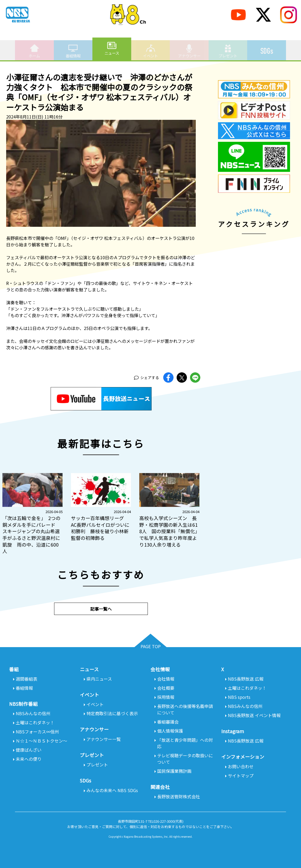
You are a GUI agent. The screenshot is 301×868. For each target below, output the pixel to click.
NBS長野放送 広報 (246, 679)
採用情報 (166, 697)
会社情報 (166, 679)
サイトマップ (241, 776)
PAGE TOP (151, 646)
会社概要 (166, 688)
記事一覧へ (101, 609)
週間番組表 (27, 679)
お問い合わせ (241, 766)
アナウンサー (189, 51)
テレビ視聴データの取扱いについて (185, 759)
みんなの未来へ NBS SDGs (112, 790)
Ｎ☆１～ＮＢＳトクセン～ (42, 741)
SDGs (267, 48)
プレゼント (228, 51)
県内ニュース (99, 679)
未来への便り (29, 759)
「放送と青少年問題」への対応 (185, 743)
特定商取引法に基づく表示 (112, 713)
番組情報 (73, 51)
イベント (150, 51)
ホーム (34, 51)
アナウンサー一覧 (104, 739)
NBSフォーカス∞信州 (37, 732)
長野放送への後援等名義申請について (185, 709)
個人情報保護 (170, 731)
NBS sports (239, 697)
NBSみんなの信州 (33, 713)
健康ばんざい (29, 750)
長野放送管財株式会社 (179, 796)
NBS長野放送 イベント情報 (254, 715)
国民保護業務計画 (174, 771)
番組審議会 (168, 722)
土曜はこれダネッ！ (35, 722)
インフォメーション (243, 757)
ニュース (112, 48)
